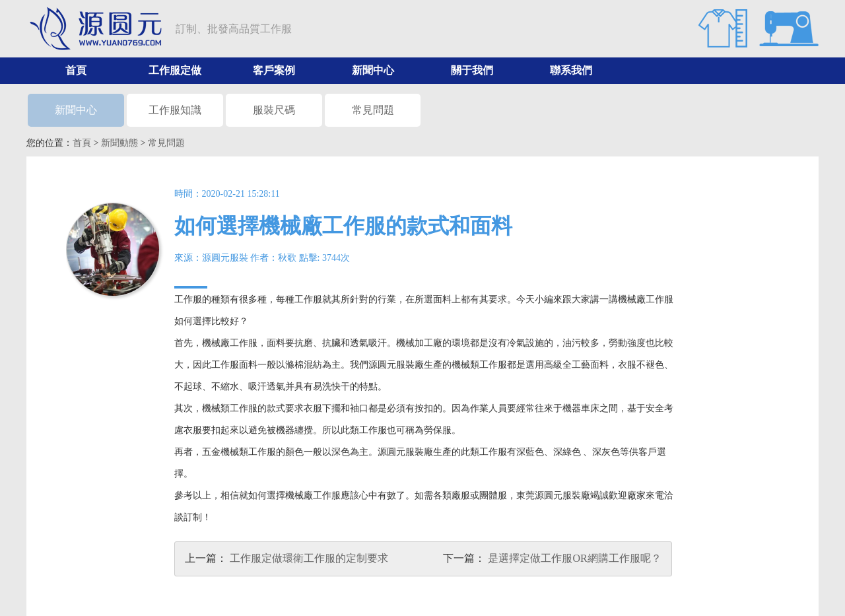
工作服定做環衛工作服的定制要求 (309, 558)
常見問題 (373, 110)
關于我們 (472, 70)
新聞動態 (119, 143)
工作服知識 (175, 110)
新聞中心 (373, 70)
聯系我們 (571, 70)
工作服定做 (175, 70)
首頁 (76, 70)
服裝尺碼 (274, 110)
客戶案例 (274, 70)
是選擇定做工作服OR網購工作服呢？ (574, 558)
